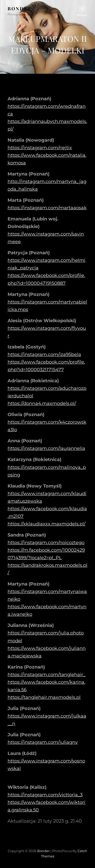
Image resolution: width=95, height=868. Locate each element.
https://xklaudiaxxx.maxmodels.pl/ (46, 524)
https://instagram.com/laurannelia (46, 448)
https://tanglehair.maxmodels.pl (44, 697)
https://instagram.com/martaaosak (47, 208)
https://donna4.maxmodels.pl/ (42, 403)
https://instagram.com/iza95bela (44, 354)
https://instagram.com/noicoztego (46, 543)
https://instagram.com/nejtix (40, 148)
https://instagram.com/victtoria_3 (45, 795)
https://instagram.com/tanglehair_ (46, 675)
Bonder (20, 9)
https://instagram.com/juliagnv (43, 742)
